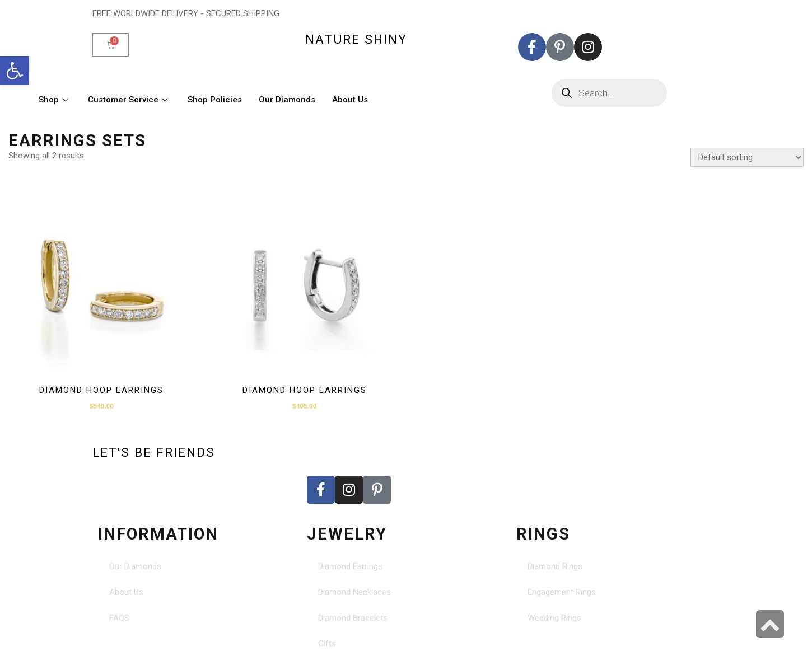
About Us (350, 100)
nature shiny (356, 39)
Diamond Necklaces (354, 592)
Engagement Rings (562, 592)
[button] (15, 71)
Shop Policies (215, 100)
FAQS (119, 618)
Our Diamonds (287, 100)
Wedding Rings (554, 618)
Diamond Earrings (350, 566)
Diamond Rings (555, 566)
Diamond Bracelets (353, 618)
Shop (55, 100)
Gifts (327, 644)
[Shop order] (747, 157)
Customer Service (129, 100)
